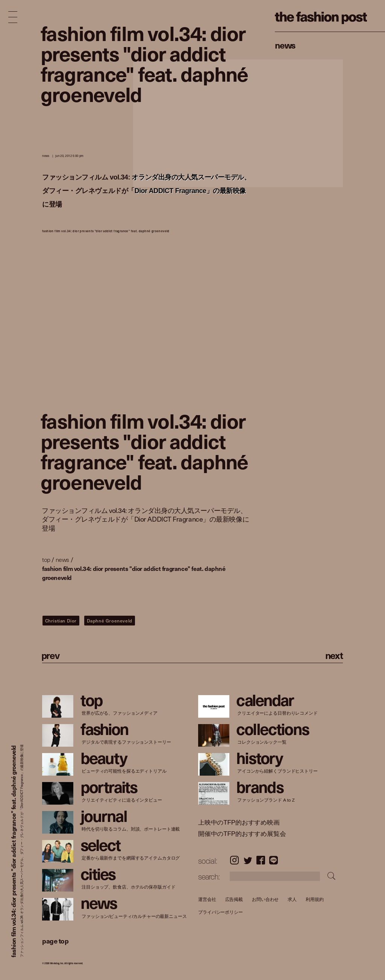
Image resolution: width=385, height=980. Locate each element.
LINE (274, 860)
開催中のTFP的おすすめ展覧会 (242, 834)
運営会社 (207, 899)
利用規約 (315, 899)
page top (55, 941)
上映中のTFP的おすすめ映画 (239, 823)
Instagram (234, 860)
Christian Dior (61, 621)
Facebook (261, 860)
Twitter (248, 860)
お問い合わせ (265, 899)
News (285, 45)
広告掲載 (234, 899)
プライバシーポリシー (221, 912)
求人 (292, 899)
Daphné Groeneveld (110, 621)
